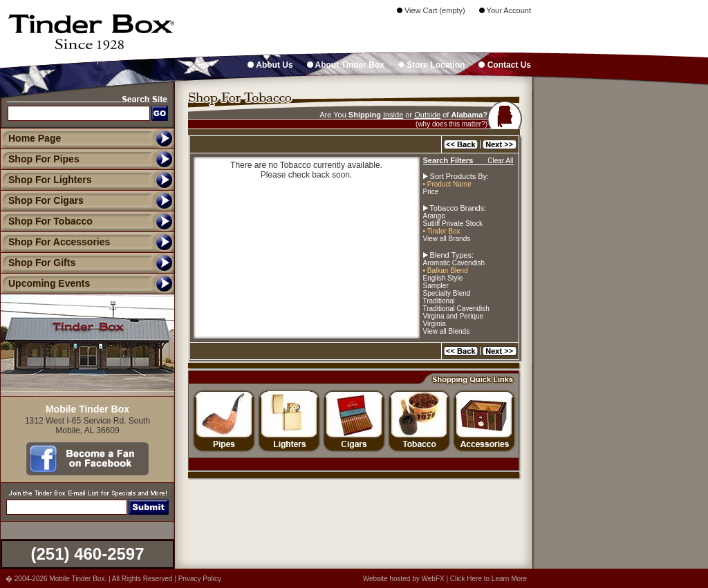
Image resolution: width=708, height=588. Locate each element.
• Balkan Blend (446, 271)
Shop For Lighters (46, 180)
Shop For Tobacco (46, 221)
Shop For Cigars (42, 200)
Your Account (505, 10)
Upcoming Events (45, 283)
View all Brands (447, 239)
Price (431, 192)
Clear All (500, 161)
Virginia (435, 324)
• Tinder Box (442, 231)
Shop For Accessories (55, 242)
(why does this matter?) (451, 124)
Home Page (35, 138)
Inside (393, 115)
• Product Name (447, 184)
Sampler (436, 286)
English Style (443, 278)
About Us (270, 65)
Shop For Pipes (40, 159)
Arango (434, 216)
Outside (427, 115)
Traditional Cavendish (456, 309)
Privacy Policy (200, 579)
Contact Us (505, 65)
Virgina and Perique (454, 316)
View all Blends (447, 331)
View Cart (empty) (431, 10)
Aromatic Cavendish (454, 263)
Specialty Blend (447, 293)
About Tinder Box (346, 65)
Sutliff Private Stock (453, 224)
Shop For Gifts (38, 263)
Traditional (439, 301)
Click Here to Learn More (488, 579)
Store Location (431, 65)
